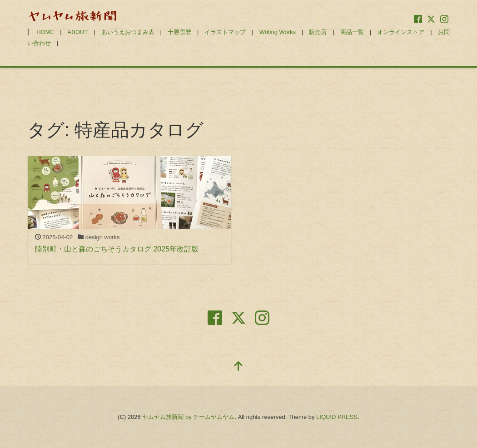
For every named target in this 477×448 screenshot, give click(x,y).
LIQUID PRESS (337, 417)
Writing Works (278, 32)
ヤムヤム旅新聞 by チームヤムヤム (188, 417)
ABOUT (78, 32)
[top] (238, 367)
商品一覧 (352, 32)
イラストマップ (225, 32)
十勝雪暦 (179, 32)
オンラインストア (401, 32)
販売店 (318, 32)
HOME (45, 32)
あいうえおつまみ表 (128, 32)
